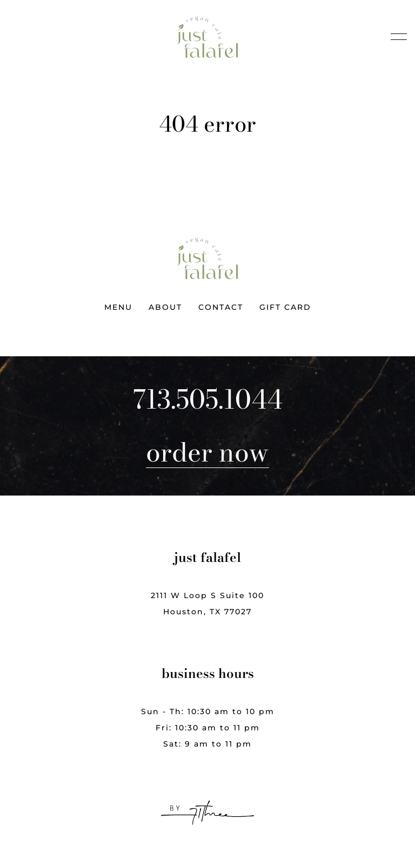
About (165, 307)
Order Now (207, 452)
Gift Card (285, 307)
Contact (221, 307)
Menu (118, 307)
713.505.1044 (208, 399)
